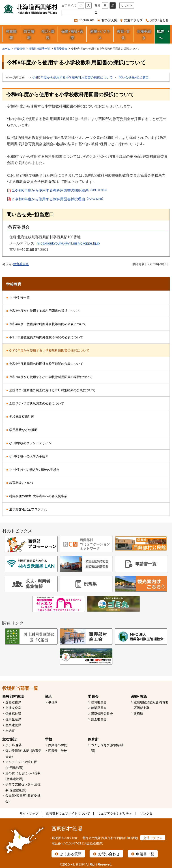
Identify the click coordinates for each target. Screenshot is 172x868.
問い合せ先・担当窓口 (134, 77)
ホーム (6, 48)
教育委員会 (60, 48)
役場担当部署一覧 (39, 48)
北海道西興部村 (30, 9)
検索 (96, 13)
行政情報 (19, 48)
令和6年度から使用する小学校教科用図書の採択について (73, 77)
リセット (127, 5)
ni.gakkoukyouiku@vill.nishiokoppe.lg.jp (68, 243)
